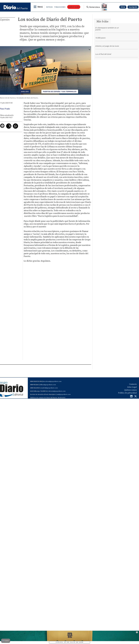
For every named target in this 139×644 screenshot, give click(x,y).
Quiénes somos (130, 390)
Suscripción (133, 7)
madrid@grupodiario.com (49, 388)
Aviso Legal (132, 387)
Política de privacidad (127, 393)
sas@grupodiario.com (64, 394)
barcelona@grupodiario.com (52, 381)
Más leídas (102, 21)
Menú (40, 7)
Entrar (123, 7)
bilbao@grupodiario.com (48, 385)
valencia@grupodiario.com (57, 391)
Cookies (6, 641)
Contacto (133, 384)
